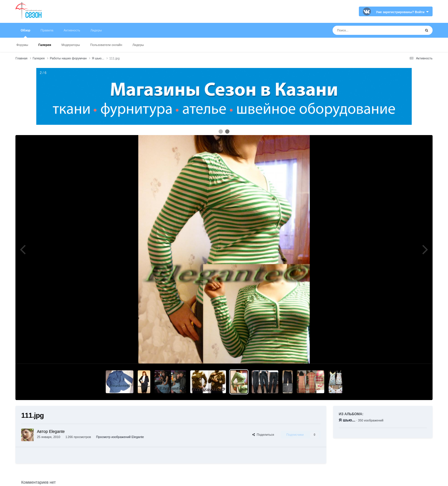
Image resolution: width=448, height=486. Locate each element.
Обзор (25, 33)
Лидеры (138, 45)
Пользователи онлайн (106, 45)
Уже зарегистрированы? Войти (402, 12)
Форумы (22, 45)
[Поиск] (366, 30)
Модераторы (71, 45)
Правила (47, 30)
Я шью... (347, 420)
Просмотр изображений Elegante (120, 437)
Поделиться (263, 435)
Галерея (45, 45)
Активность (72, 30)
